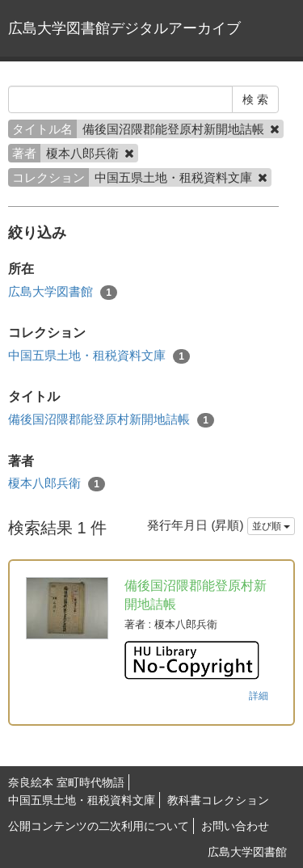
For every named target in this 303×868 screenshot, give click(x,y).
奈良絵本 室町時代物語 (66, 782)
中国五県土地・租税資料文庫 (99, 356)
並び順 (271, 526)
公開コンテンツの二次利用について (99, 826)
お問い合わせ (235, 826)
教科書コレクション (218, 800)
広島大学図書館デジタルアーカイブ (124, 28)
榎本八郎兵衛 (57, 484)
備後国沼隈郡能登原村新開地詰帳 (111, 420)
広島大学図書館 (63, 292)
